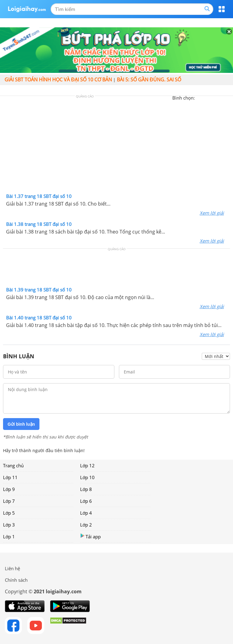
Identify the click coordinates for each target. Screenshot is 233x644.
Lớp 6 (86, 501)
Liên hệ (12, 568)
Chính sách (16, 580)
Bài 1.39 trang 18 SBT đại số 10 (39, 290)
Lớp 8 (86, 489)
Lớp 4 (86, 513)
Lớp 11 (10, 477)
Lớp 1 (9, 537)
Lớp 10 (87, 477)
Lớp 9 (9, 489)
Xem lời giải (212, 213)
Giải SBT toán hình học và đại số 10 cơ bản (58, 80)
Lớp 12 (87, 465)
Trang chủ (13, 465)
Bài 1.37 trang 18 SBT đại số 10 (39, 196)
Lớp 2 (86, 525)
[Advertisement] (116, 146)
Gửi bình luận (21, 424)
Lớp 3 (9, 525)
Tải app (90, 536)
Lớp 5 (9, 513)
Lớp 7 (9, 501)
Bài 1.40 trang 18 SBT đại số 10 (39, 318)
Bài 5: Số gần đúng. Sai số (149, 80)
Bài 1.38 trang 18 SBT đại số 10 (39, 224)
